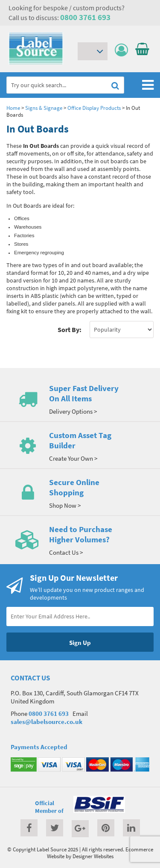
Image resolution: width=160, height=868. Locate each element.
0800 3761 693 (85, 17)
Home (13, 108)
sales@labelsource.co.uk (47, 722)
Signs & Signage (44, 108)
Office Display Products (94, 108)
